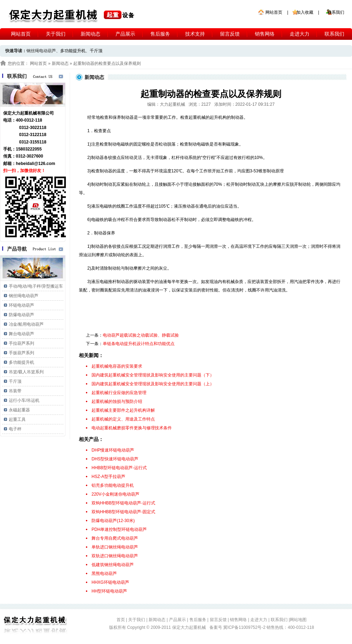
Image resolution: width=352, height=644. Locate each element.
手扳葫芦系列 (21, 353)
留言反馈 (230, 34)
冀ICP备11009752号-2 (245, 627)
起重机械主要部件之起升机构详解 (123, 410)
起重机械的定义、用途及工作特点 (123, 419)
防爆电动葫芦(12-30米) (113, 521)
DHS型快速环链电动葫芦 (115, 459)
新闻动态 (90, 34)
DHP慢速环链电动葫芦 (113, 450)
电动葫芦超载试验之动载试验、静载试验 (141, 335)
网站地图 (298, 620)
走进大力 (300, 34)
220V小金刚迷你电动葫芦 (115, 494)
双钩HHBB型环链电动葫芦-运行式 (123, 503)
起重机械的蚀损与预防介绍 (117, 401)
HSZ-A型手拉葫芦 (108, 477)
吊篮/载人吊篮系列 (26, 372)
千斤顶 (96, 51)
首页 (121, 620)
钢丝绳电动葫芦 (24, 296)
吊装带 (15, 391)
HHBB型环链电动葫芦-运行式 (119, 468)
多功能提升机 (73, 51)
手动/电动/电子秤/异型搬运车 (36, 286)
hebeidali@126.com (36, 164)
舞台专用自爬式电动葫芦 (115, 538)
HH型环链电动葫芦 (109, 591)
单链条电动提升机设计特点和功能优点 (139, 344)
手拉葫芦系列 (21, 343)
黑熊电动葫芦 (104, 574)
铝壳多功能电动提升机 (113, 485)
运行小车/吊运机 (24, 400)
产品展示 (125, 34)
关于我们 (56, 34)
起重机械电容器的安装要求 (117, 366)
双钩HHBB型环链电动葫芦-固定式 (123, 512)
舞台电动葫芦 (21, 334)
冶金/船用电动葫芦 (26, 324)
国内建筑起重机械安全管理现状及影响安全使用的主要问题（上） (153, 384)
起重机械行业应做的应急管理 (119, 393)
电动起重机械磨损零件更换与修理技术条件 (132, 428)
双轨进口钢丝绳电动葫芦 (115, 556)
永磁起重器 (19, 410)
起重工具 (17, 419)
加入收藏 (305, 12)
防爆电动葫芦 (21, 315)
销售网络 (265, 34)
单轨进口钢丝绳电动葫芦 (115, 547)
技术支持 (195, 34)
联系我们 (336, 12)
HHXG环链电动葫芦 (110, 582)
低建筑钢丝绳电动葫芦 (113, 565)
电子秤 (15, 429)
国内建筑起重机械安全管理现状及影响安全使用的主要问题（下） (153, 375)
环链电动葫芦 (21, 305)
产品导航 (17, 249)
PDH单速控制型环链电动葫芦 (119, 529)
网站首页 (274, 12)
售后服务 (160, 34)
